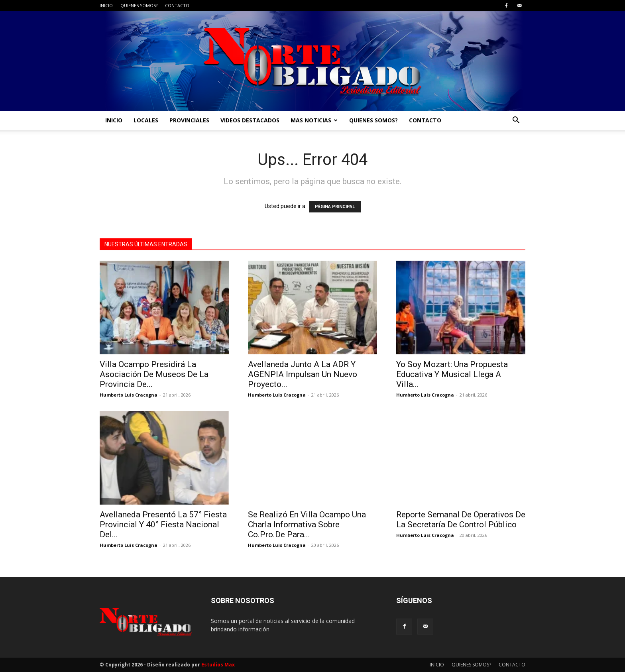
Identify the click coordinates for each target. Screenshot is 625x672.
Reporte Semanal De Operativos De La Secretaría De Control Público (461, 520)
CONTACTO (177, 5)
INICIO (106, 5)
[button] (516, 121)
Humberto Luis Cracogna (129, 395)
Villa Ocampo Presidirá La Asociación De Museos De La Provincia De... (154, 374)
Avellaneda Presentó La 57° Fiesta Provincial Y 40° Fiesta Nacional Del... (163, 525)
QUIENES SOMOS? (139, 5)
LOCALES (146, 120)
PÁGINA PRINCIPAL (335, 207)
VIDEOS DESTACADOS (250, 120)
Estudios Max (218, 665)
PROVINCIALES (189, 120)
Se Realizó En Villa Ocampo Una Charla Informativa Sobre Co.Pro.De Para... (307, 525)
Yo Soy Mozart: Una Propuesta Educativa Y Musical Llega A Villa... (452, 374)
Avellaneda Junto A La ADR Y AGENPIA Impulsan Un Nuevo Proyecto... (303, 374)
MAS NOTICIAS (314, 120)
